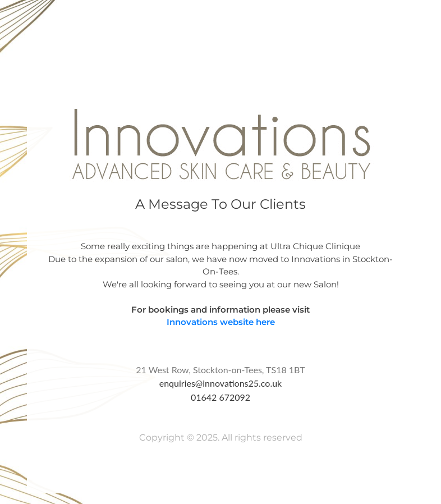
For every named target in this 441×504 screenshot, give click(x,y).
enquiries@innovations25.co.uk (221, 383)
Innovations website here (221, 322)
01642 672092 (220, 397)
